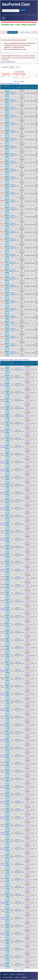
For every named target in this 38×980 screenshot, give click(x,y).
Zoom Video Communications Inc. (13, 93)
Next (23, 82)
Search (23, 11)
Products (12, 974)
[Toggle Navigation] (4, 18)
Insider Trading (13, 32)
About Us (5, 974)
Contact (17, 977)
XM (18, 324)
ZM (18, 93)
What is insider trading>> (8, 62)
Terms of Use (21, 974)
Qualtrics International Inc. (13, 324)
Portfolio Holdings (25, 32)
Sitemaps (24, 977)
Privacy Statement (7, 977)
